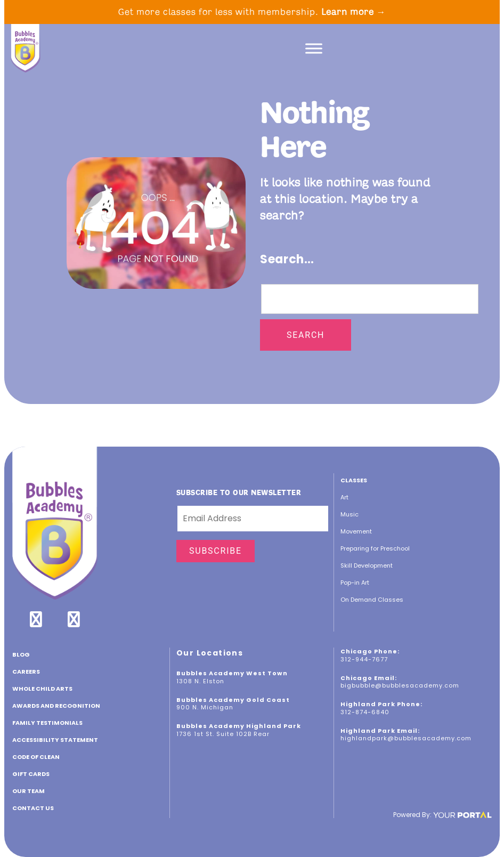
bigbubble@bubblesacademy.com (400, 685)
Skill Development (367, 565)
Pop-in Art (355, 583)
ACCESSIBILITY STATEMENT (55, 740)
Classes (354, 480)
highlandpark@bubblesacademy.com (406, 738)
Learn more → (354, 12)
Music (349, 514)
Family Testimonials (47, 723)
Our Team (29, 791)
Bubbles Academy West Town (232, 673)
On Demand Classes (372, 600)
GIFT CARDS (31, 774)
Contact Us (33, 808)
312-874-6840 (365, 712)
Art (344, 497)
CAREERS (26, 672)
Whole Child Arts (42, 689)
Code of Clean (36, 757)
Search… (287, 259)
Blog (21, 654)
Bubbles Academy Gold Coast (233, 700)
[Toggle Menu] (314, 48)
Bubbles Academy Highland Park (239, 726)
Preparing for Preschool (375, 548)
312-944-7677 (364, 659)
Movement (356, 531)
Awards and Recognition (56, 706)
